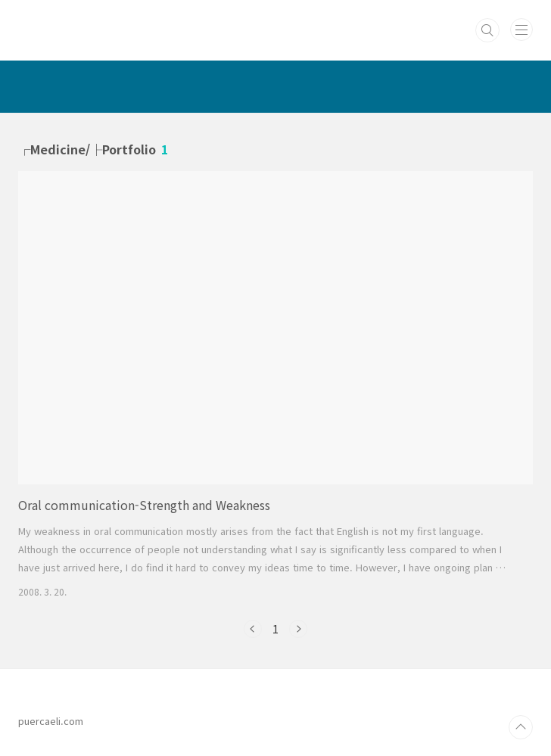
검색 (487, 30)
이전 (253, 629)
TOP (521, 727)
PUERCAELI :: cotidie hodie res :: (187, 22)
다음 (298, 629)
